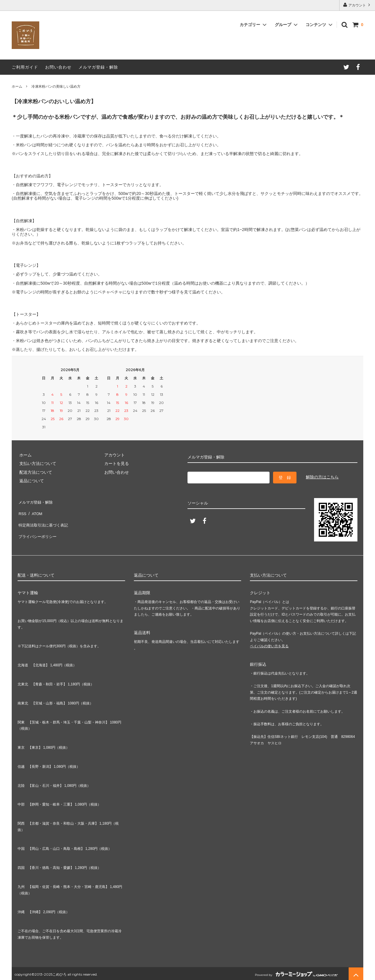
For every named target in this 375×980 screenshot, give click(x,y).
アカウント (357, 5)
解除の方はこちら (322, 477)
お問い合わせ (58, 67)
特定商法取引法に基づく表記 (44, 518)
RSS (22, 510)
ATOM (35, 510)
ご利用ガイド (25, 67)
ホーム (17, 86)
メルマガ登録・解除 (98, 67)
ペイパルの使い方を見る (269, 644)
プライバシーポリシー (38, 527)
